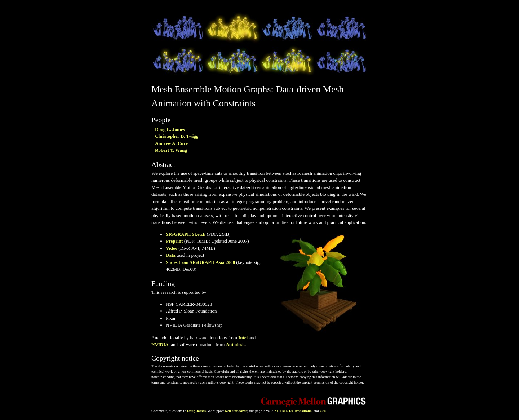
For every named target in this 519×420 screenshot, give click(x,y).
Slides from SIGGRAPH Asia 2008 (200, 262)
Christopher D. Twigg (177, 136)
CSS (323, 411)
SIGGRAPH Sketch (186, 234)
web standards (236, 411)
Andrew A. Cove (171, 143)
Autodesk (236, 344)
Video (172, 248)
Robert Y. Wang (171, 150)
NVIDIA (160, 344)
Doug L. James (170, 129)
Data (171, 255)
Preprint (174, 241)
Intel (243, 338)
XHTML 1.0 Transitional (294, 411)
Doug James (196, 411)
